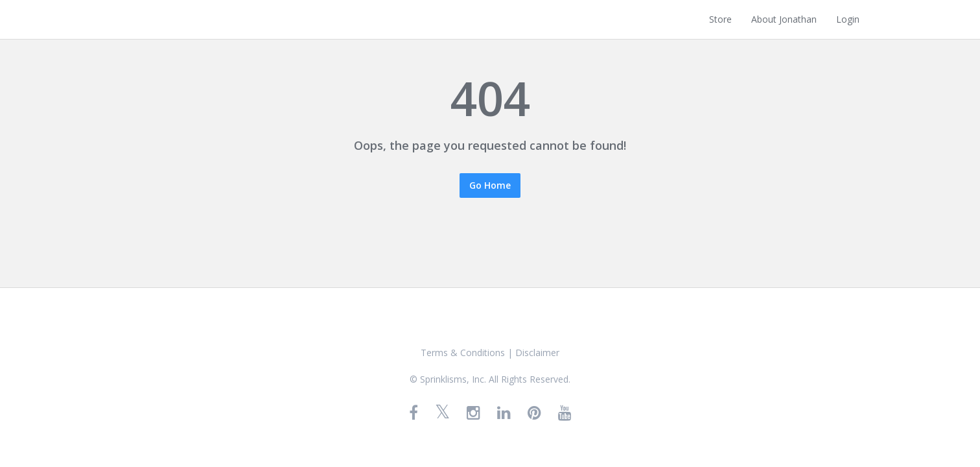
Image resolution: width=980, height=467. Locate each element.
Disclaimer (537, 353)
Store (720, 19)
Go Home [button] (490, 185)
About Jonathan (784, 19)
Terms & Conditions (463, 353)
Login (848, 19)
